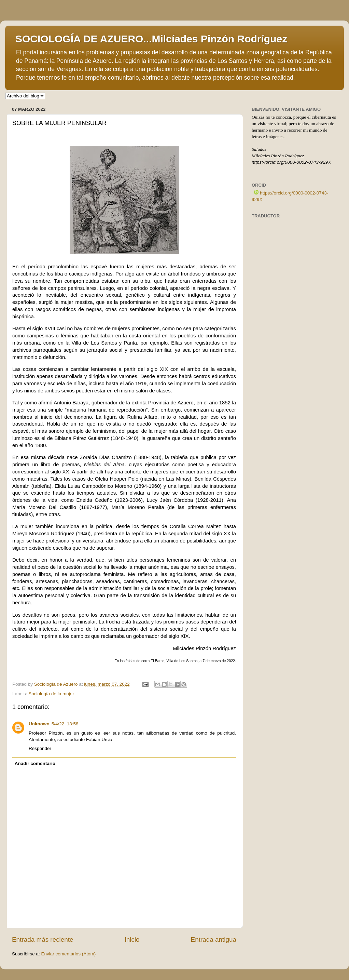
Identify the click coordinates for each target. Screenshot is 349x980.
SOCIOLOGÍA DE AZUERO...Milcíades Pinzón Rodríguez (151, 39)
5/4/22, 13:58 (65, 724)
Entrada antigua (214, 939)
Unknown (39, 724)
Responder (40, 748)
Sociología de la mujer (51, 694)
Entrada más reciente (43, 939)
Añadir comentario (35, 763)
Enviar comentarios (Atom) (69, 954)
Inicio (132, 939)
